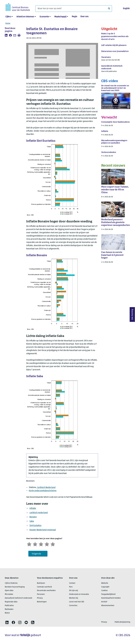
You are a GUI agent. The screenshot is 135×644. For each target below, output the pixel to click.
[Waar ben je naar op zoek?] (74, 9)
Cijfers (8, 17)
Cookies (104, 591)
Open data (9, 591)
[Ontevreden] (35, 544)
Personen (41, 594)
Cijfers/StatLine (11, 583)
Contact (72, 583)
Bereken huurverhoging (15, 587)
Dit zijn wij (74, 591)
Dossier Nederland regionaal (43, 530)
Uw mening (132, 315)
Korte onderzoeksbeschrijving (43, 491)
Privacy (40, 598)
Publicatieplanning (122, 622)
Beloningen (42, 602)
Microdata (9, 594)
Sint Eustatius (35, 526)
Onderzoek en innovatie (79, 594)
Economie (44, 17)
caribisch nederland (39, 513)
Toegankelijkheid (108, 594)
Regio (74, 17)
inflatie (33, 508)
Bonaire (33, 517)
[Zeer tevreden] (53, 544)
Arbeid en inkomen (25, 17)
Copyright (105, 587)
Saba (32, 521)
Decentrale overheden (46, 591)
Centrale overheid (44, 587)
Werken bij (74, 598)
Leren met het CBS (77, 602)
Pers (71, 587)
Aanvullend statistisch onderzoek (18, 598)
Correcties (73, 606)
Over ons (84, 17)
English (126, 9)
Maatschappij (60, 17)
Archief (104, 602)
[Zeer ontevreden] (29, 544)
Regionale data (11, 602)
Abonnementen (108, 606)
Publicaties (9, 606)
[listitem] (6, 35)
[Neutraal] (41, 544)
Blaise (7, 613)
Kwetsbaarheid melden (111, 598)
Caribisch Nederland (46, 487)
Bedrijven (41, 583)
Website (105, 583)
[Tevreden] (47, 544)
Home (8, 23)
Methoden (9, 609)
